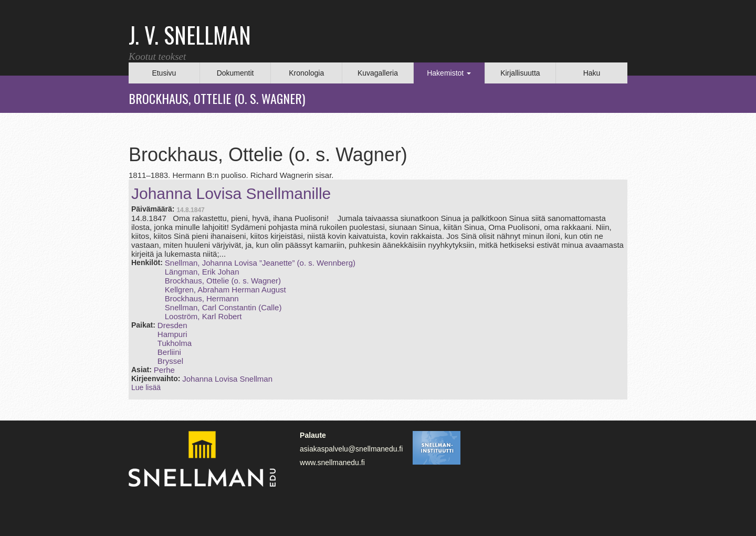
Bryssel (170, 361)
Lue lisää (146, 387)
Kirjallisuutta (520, 73)
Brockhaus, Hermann (202, 298)
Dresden (172, 325)
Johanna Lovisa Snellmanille (231, 193)
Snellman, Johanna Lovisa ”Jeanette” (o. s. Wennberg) (260, 263)
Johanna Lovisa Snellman (227, 379)
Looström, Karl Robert (203, 316)
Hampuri (172, 334)
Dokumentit (235, 73)
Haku (592, 73)
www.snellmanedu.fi (332, 463)
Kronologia (306, 73)
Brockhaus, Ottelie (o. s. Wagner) (223, 281)
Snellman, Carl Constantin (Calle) (223, 307)
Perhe (164, 370)
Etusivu (164, 73)
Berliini (169, 352)
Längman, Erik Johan (202, 272)
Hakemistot (449, 73)
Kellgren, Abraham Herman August (225, 290)
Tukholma (175, 343)
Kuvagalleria (378, 73)
